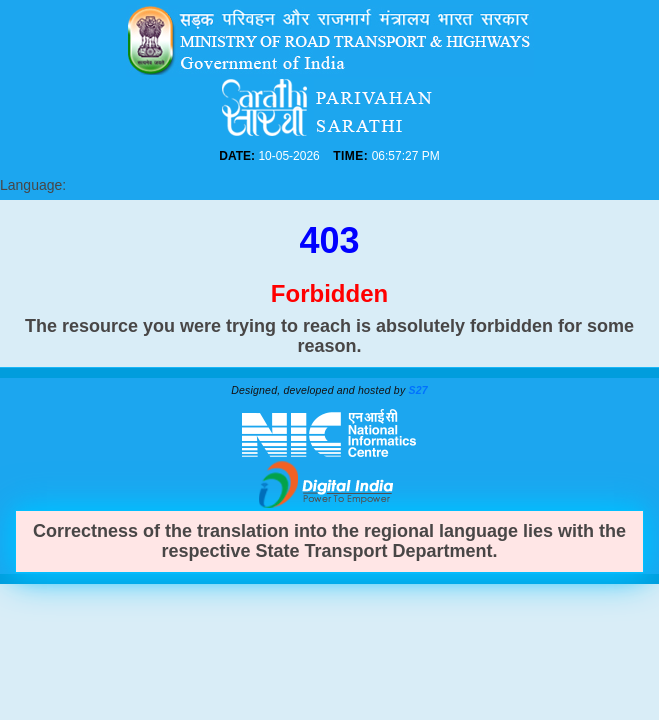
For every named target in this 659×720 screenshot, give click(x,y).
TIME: (355, 156)
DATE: (304, 156)
